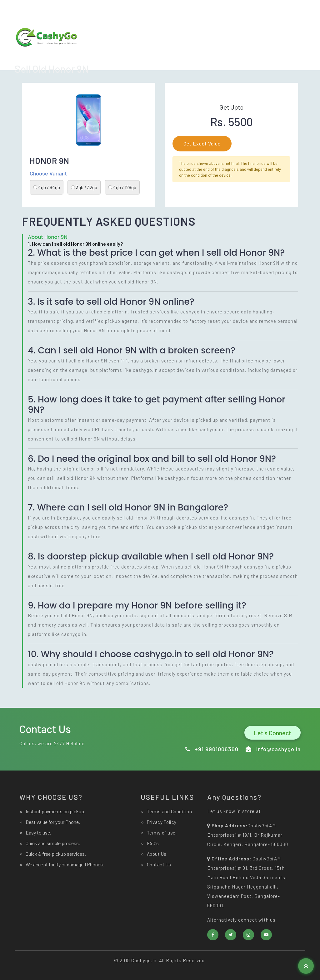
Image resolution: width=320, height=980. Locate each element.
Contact (287, 54)
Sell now (227, 54)
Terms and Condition (170, 811)
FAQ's (153, 843)
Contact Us (159, 864)
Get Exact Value (202, 143)
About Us (257, 54)
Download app (164, 54)
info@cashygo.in (190, 10)
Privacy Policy (162, 822)
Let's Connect (272, 733)
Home (199, 54)
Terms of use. (162, 833)
